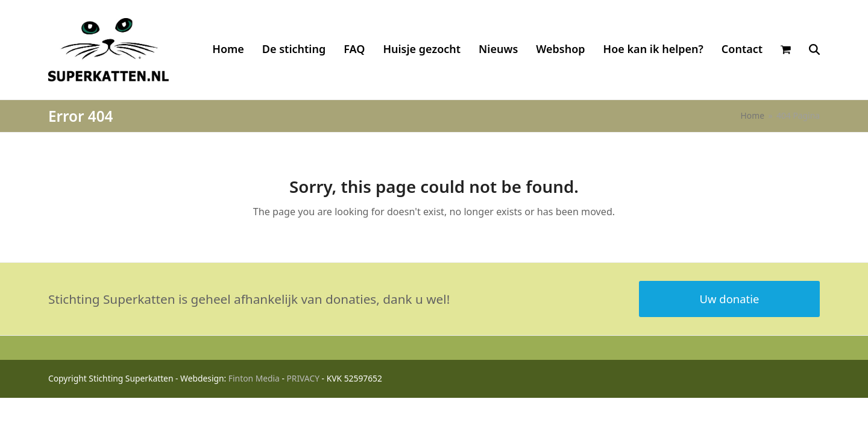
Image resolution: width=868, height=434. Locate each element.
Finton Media (254, 378)
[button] (786, 49)
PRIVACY (303, 378)
